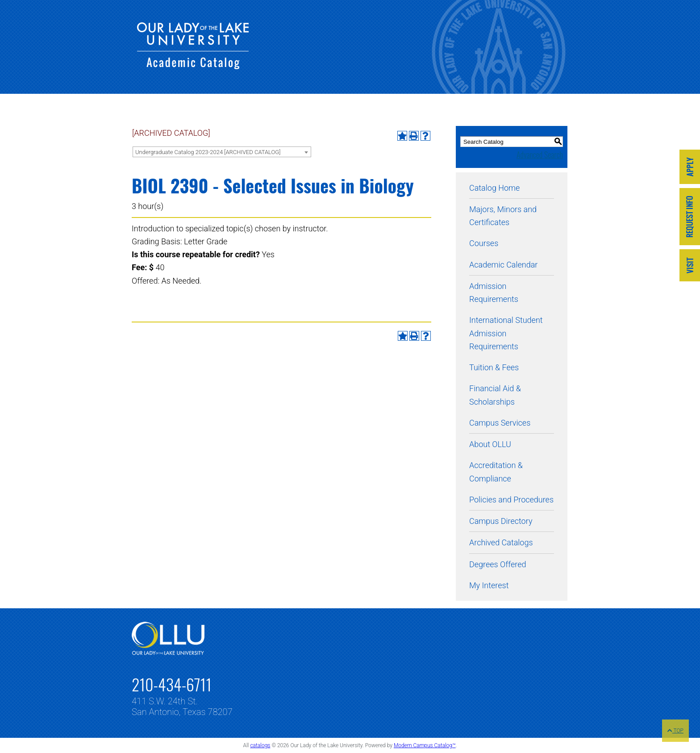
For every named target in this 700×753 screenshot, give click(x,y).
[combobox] (222, 152)
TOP (675, 731)
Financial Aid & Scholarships (495, 395)
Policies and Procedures (511, 500)
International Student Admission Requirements (506, 333)
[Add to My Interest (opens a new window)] (402, 136)
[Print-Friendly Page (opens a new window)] (414, 136)
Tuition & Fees (494, 367)
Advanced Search (540, 155)
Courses (484, 243)
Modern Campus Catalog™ (425, 745)
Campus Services (500, 423)
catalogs (260, 745)
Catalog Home (494, 188)
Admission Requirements (494, 293)
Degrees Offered (498, 564)
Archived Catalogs (501, 542)
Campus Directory (501, 521)
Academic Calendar (503, 265)
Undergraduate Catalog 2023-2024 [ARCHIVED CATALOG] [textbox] (208, 152)
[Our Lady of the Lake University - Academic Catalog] (193, 66)
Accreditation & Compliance (496, 472)
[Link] (690, 168)
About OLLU (490, 444)
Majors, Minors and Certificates (503, 216)
